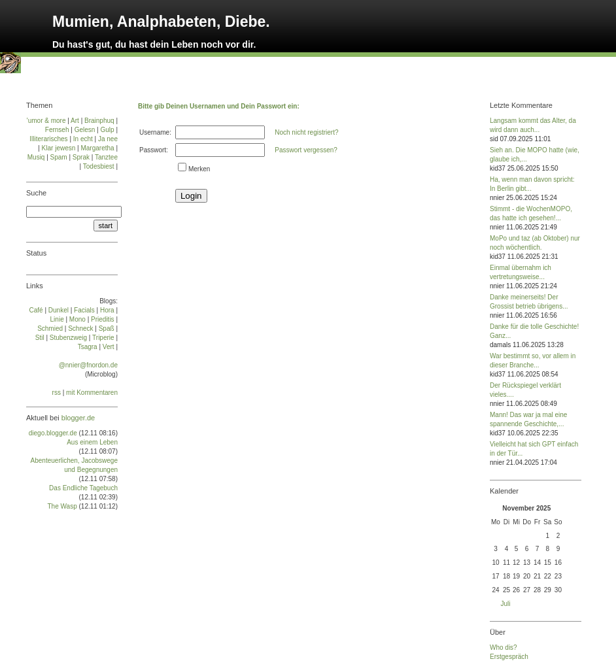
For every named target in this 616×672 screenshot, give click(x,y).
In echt (83, 139)
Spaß (107, 328)
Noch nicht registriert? (306, 132)
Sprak (81, 157)
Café (36, 310)
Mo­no (77, 319)
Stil (40, 338)
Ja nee (108, 139)
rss (57, 393)
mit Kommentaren (92, 393)
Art (75, 121)
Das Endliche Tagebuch (83, 488)
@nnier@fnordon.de (88, 365)
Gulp (107, 130)
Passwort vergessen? (306, 150)
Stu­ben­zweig (68, 338)
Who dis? (504, 647)
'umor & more (46, 121)
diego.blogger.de (53, 433)
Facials (84, 310)
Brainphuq (99, 121)
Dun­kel (59, 310)
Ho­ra (107, 310)
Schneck (80, 328)
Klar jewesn (59, 148)
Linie (57, 319)
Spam (59, 157)
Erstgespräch (509, 657)
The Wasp (62, 506)
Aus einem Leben (92, 442)
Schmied (50, 328)
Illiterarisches (48, 139)
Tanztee (106, 157)
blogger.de (78, 418)
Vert (109, 347)
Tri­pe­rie (103, 338)
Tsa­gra (88, 347)
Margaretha (97, 148)
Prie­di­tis (103, 319)
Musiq (36, 157)
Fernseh (57, 130)
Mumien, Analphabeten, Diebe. (161, 22)
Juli (506, 604)
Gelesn (85, 130)
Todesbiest (99, 166)
